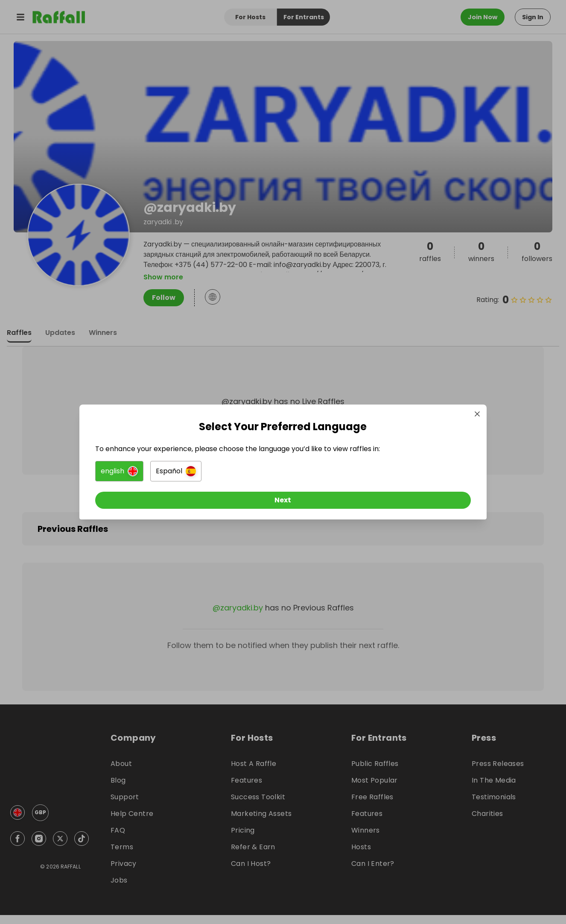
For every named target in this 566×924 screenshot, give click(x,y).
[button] (188, 475)
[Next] (283, 504)
